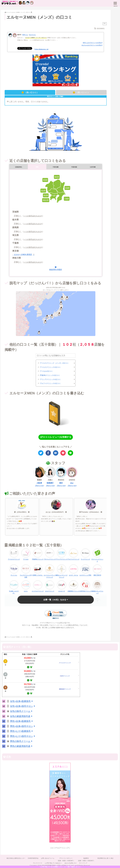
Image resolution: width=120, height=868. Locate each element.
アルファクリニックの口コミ (50, 383)
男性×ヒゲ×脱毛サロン (23, 736)
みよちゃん (32, 35)
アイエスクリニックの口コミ (50, 367)
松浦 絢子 (50, 483)
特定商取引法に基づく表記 (105, 858)
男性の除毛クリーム (22, 741)
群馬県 (45, 180)
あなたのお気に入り (71, 863)
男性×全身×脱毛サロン (23, 726)
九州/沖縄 (93, 167)
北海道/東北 (18, 167)
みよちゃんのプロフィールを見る (92, 45)
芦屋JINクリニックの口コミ (50, 375)
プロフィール (39, 486)
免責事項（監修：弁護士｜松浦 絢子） (86, 859)
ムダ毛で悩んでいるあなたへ (53, 863)
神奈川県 (46, 200)
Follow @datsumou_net (41, 49)
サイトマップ (83, 863)
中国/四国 (74, 167)
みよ (72, 483)
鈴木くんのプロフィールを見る (92, 43)
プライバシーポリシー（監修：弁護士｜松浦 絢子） (66, 859)
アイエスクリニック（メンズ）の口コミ (54, 363)
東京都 (46, 195)
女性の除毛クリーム (22, 711)
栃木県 (57, 177)
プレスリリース (37, 863)
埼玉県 (43, 190)
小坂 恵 (39, 483)
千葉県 (67, 199)
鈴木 (61, 483)
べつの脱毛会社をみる (32, 216)
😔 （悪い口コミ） (81, 92)
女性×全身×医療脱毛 (22, 701)
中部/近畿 (56, 167)
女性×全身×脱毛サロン (23, 706)
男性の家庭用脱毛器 (22, 746)
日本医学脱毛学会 (33, 858)
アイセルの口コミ (46, 371)
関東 (37, 167)
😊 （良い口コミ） (30, 92)
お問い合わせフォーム (48, 858)
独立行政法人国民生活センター (16, 858)
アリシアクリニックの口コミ (50, 379)
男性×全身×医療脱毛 (22, 721)
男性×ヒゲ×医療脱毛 (22, 731)
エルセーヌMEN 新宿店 (23, 254)
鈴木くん (25, 35)
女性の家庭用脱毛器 (22, 716)
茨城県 (67, 188)
